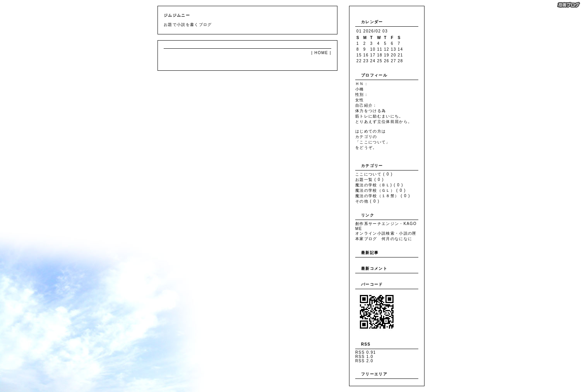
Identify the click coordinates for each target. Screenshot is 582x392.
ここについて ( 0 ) (374, 174)
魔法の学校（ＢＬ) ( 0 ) (379, 185)
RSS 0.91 (365, 352)
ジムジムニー (177, 15)
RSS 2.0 (364, 361)
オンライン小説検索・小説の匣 (386, 233)
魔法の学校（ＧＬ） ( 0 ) (381, 190)
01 (359, 31)
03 (385, 31)
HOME (321, 53)
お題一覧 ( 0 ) (370, 180)
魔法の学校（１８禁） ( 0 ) (383, 196)
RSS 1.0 (364, 357)
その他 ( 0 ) (367, 201)
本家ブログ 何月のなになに (384, 239)
